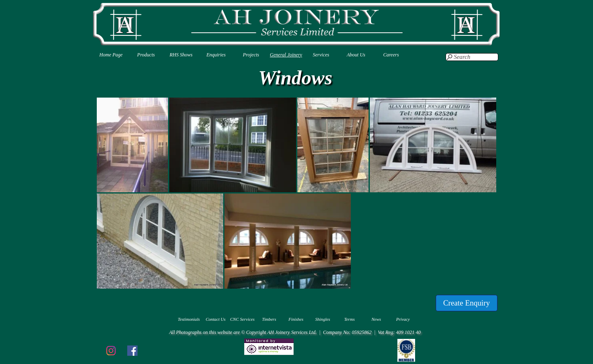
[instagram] (111, 350)
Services (321, 55)
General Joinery (286, 55)
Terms (350, 319)
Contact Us (215, 319)
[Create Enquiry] (467, 303)
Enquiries (216, 55)
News (376, 319)
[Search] (472, 57)
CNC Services (243, 319)
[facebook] (132, 350)
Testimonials (189, 319)
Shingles (322, 319)
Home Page (111, 55)
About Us (356, 55)
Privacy (403, 319)
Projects (251, 55)
